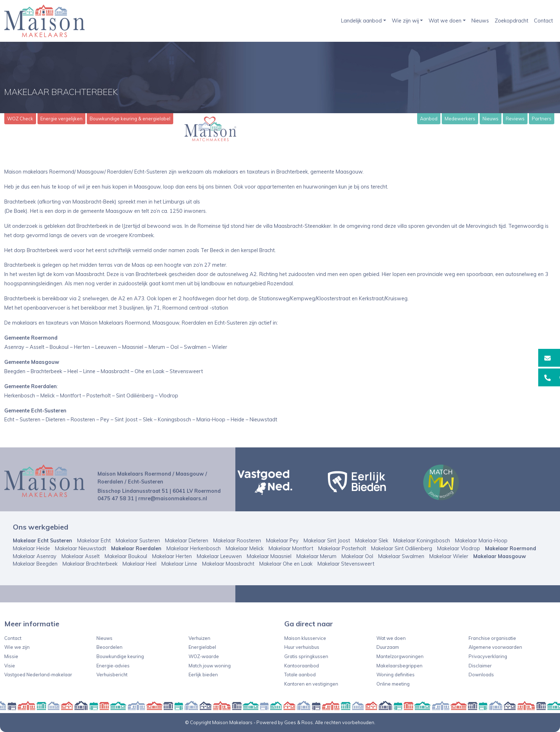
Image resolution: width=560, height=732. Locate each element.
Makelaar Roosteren (237, 541)
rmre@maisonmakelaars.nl (173, 498)
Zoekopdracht (511, 21)
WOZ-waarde (204, 656)
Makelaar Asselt (81, 556)
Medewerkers (460, 119)
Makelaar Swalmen (401, 556)
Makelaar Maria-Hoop (481, 541)
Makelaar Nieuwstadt (81, 548)
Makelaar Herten (172, 556)
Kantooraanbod (302, 666)
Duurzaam (388, 647)
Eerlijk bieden (203, 675)
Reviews (515, 119)
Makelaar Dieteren (187, 541)
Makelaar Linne (179, 564)
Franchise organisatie (492, 638)
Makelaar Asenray (35, 556)
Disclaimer (480, 666)
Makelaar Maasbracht (228, 564)
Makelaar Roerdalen (136, 548)
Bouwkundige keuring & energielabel (130, 119)
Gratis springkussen (306, 656)
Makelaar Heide (31, 548)
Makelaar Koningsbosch (422, 541)
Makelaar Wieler (449, 556)
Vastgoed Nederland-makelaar (38, 675)
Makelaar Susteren (138, 541)
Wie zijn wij (405, 21)
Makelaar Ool (357, 556)
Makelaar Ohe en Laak (286, 564)
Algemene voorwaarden (495, 647)
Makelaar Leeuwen (219, 556)
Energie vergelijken (61, 119)
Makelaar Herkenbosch (194, 548)
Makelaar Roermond (511, 548)
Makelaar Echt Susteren (42, 541)
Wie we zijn (17, 647)
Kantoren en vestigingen (311, 684)
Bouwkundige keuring (120, 656)
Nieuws (480, 21)
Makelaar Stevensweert (346, 564)
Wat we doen (445, 21)
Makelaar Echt (94, 541)
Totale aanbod (300, 675)
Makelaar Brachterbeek (90, 564)
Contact (543, 21)
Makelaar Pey (282, 541)
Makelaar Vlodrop (459, 548)
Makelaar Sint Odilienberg (402, 548)
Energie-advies (113, 666)
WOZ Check (20, 119)
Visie (10, 666)
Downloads (481, 675)
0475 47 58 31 (116, 498)
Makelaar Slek (372, 541)
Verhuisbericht (112, 675)
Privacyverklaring (488, 656)
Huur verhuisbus (302, 647)
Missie (11, 656)
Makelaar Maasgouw (500, 556)
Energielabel (202, 647)
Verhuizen (199, 638)
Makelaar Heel (139, 564)
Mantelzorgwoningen (400, 656)
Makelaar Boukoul (126, 556)
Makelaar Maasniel (269, 556)
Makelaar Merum (316, 556)
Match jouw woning (210, 666)
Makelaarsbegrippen (399, 666)
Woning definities (396, 675)
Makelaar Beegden (35, 564)
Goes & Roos (299, 722)
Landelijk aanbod (361, 21)
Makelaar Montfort (291, 548)
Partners (542, 119)
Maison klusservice (305, 638)
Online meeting (393, 684)
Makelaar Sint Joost (327, 541)
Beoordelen (109, 647)
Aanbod (429, 119)
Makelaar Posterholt (342, 548)
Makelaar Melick (245, 548)
